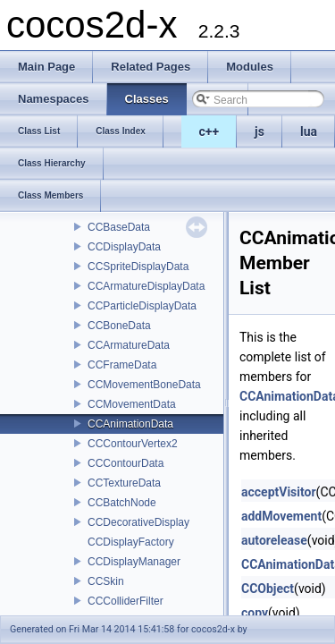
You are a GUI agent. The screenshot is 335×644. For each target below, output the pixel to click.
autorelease (274, 540)
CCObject (268, 589)
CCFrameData (122, 365)
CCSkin (106, 581)
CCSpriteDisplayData (138, 267)
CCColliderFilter (126, 601)
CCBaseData (119, 227)
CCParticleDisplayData (142, 306)
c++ (209, 131)
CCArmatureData (129, 345)
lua (309, 131)
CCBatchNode (122, 503)
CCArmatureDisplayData (146, 286)
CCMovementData (132, 404)
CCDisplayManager (134, 562)
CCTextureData (124, 483)
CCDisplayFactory (131, 542)
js (260, 131)
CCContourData (126, 463)
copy (255, 613)
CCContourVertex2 (133, 444)
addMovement (281, 516)
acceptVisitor (279, 492)
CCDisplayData (124, 247)
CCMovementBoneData (144, 385)
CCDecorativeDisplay (138, 522)
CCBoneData (119, 326)
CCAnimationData (130, 424)
